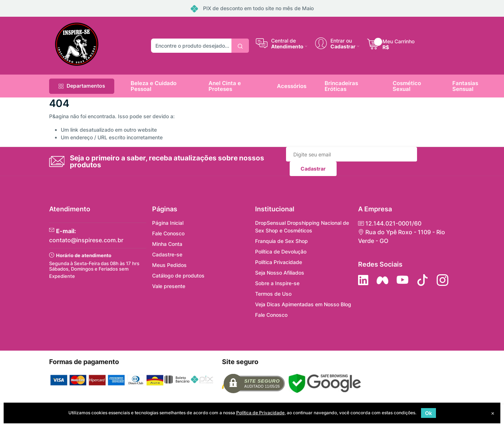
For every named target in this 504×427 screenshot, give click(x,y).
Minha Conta (167, 244)
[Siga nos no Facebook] (382, 280)
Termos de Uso (273, 294)
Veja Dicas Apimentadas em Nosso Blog (303, 304)
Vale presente (169, 286)
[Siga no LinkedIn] (363, 280)
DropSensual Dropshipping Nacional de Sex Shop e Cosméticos (302, 227)
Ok (428, 413)
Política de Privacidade (260, 413)
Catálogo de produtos (178, 276)
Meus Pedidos (169, 265)
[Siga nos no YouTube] (402, 280)
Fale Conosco (168, 233)
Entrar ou (341, 40)
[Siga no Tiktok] (422, 280)
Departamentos (82, 86)
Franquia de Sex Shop (281, 241)
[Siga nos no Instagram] (443, 280)
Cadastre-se (167, 254)
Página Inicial (168, 223)
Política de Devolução (281, 252)
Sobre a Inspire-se (277, 283)
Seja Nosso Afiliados (280, 273)
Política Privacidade (279, 262)
